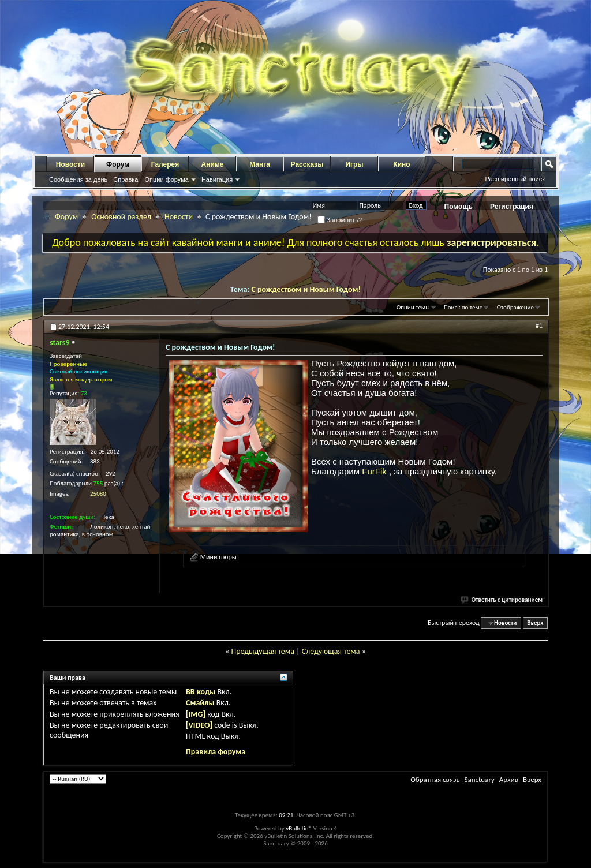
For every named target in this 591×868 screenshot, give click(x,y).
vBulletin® (299, 828)
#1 (539, 325)
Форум (118, 164)
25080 (98, 494)
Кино (401, 164)
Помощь (459, 207)
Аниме (213, 164)
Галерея (165, 164)
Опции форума (166, 179)
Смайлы (200, 703)
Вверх (535, 623)
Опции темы (413, 307)
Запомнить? (340, 220)
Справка (126, 179)
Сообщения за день (78, 179)
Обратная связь (435, 779)
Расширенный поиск (515, 179)
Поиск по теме (463, 307)
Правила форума (216, 752)
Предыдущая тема (262, 651)
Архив (509, 779)
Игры (354, 164)
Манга (260, 164)
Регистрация (512, 207)
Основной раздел (121, 217)
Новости (70, 164)
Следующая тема (331, 651)
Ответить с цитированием (502, 600)
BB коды (201, 692)
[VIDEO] (199, 725)
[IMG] (196, 714)
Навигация (217, 179)
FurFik (375, 471)
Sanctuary (479, 779)
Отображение (515, 307)
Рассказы (307, 164)
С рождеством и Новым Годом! (306, 289)
